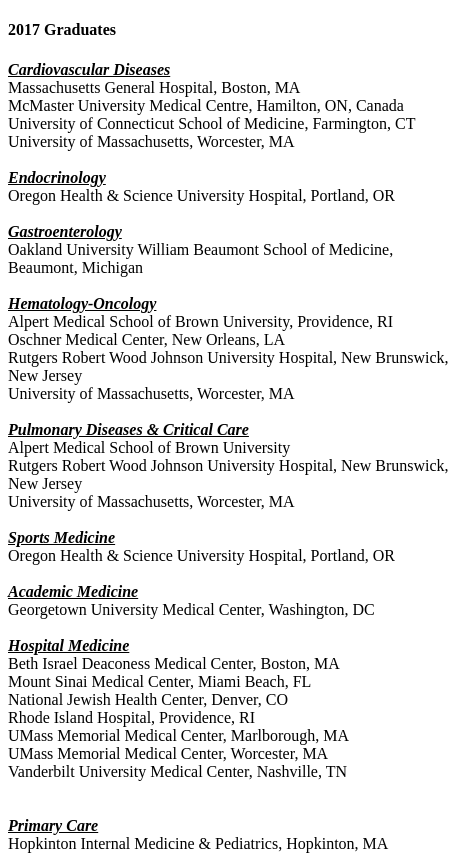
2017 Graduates (62, 29)
